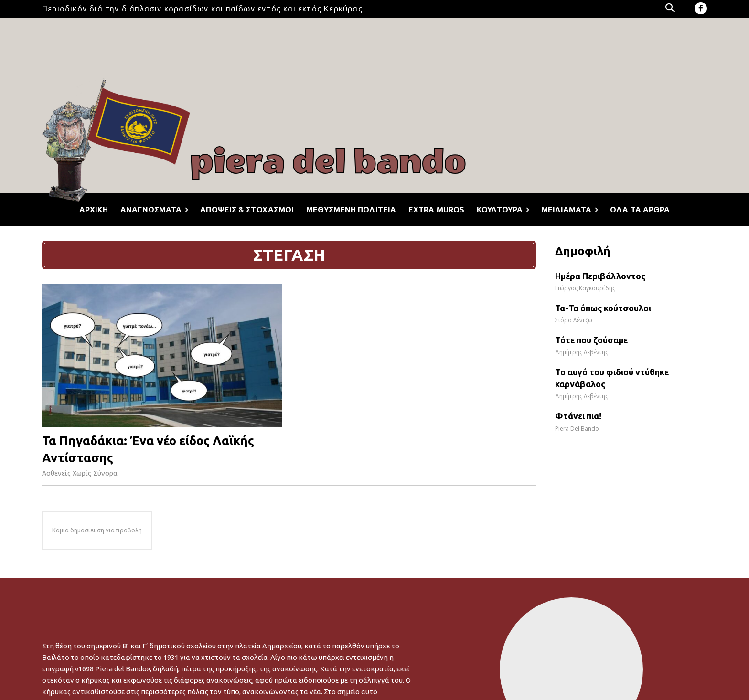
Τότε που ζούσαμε (591, 340)
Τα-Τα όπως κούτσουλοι (603, 308)
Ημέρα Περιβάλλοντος (600, 276)
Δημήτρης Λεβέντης (582, 352)
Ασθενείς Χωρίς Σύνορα (80, 473)
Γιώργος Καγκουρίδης (585, 288)
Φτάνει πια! (578, 416)
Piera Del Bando (577, 429)
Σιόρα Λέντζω (574, 320)
